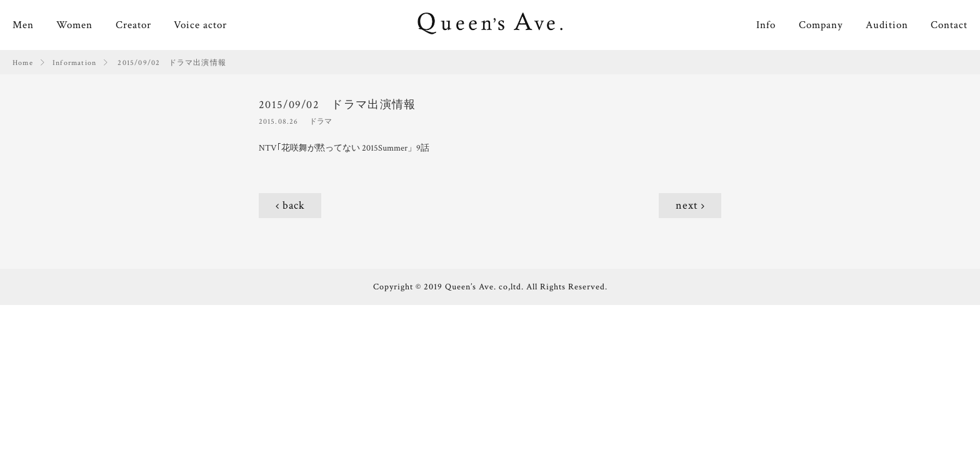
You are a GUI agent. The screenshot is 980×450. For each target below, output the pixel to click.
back (294, 205)
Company (821, 25)
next (687, 205)
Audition (887, 25)
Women (74, 25)
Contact (949, 25)
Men (23, 25)
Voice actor (200, 25)
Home (23, 63)
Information (74, 63)
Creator (133, 25)
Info (766, 25)
